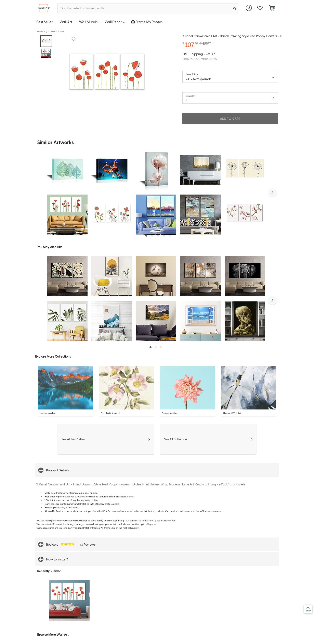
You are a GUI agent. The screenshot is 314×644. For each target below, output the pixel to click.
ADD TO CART (230, 119)
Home (41, 31)
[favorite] (260, 8)
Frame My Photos (147, 22)
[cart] (272, 9)
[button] (272, 193)
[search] (235, 8)
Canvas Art (57, 31)
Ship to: (200, 59)
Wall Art (66, 22)
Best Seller (44, 22)
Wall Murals (88, 22)
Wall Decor (115, 22)
